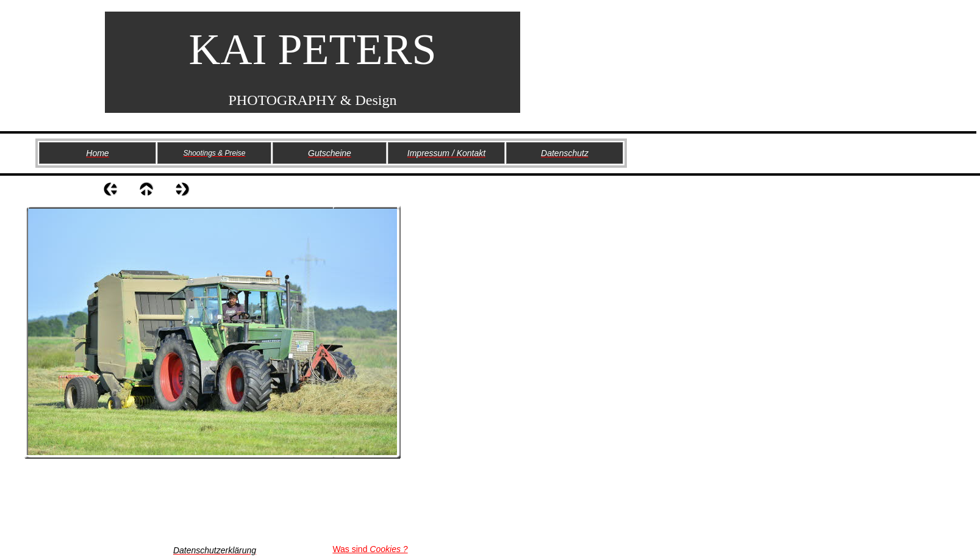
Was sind (370, 549)
